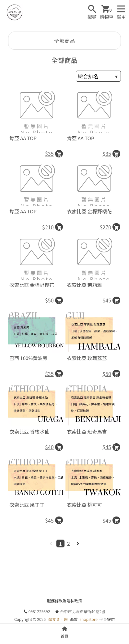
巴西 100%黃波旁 (28, 358)
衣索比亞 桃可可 (84, 505)
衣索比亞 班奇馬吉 (87, 431)
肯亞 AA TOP (23, 138)
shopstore (88, 619)
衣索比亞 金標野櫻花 (89, 211)
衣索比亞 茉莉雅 (84, 285)
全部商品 (64, 41)
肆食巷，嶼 (58, 619)
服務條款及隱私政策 (64, 601)
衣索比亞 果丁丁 (27, 505)
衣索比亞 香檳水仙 (29, 431)
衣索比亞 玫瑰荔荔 (87, 358)
